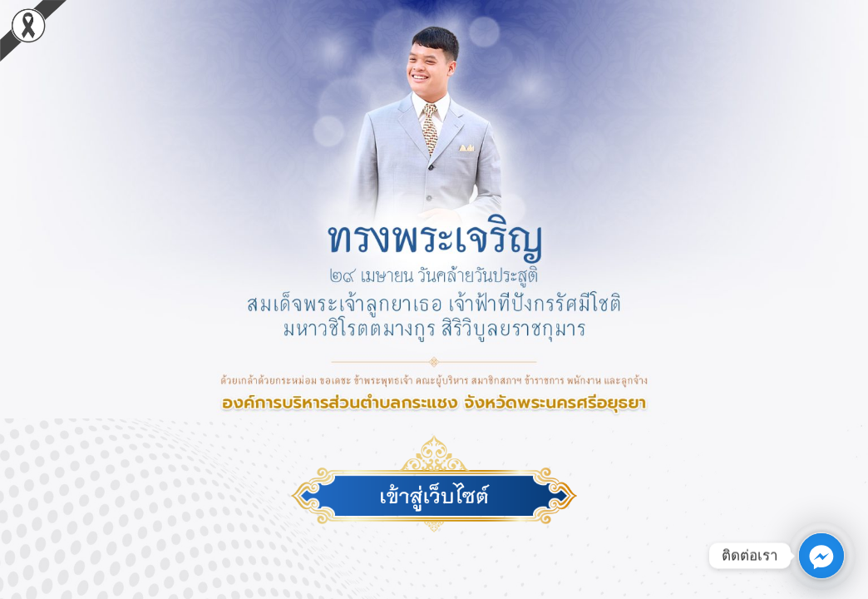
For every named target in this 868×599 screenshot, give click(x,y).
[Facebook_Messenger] (821, 556)
